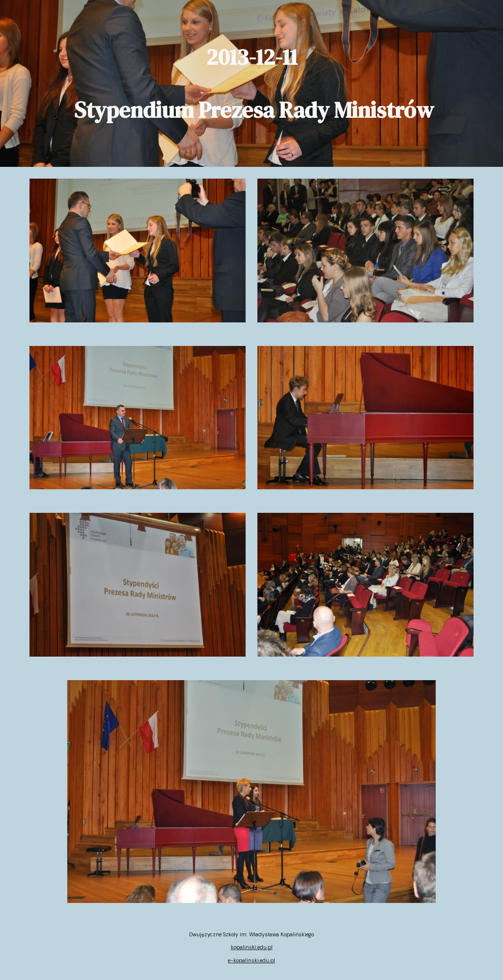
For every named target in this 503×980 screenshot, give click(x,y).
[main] (252, 83)
